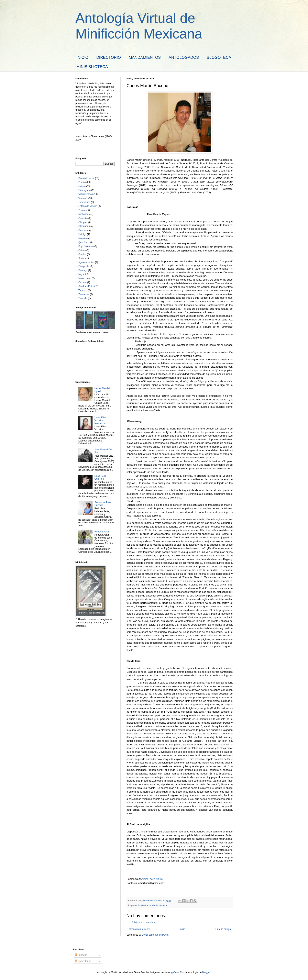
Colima (82, 250)
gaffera (175, 972)
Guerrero (83, 230)
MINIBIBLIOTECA (92, 67)
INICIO (82, 57)
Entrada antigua (223, 929)
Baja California (86, 246)
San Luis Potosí (87, 286)
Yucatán (163, 905)
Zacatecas (84, 294)
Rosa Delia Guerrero (100, 477)
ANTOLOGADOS (184, 57)
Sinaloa (82, 254)
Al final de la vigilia (152, 879)
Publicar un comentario (143, 922)
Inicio (182, 929)
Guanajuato (84, 190)
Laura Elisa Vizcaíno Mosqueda (100, 420)
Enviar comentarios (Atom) (155, 935)
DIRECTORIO (109, 57)
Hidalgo (82, 234)
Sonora (82, 258)
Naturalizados (86, 194)
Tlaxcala (83, 298)
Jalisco (82, 186)
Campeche (84, 266)
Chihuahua (84, 226)
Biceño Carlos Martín (148, 905)
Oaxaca (82, 282)
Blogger (206, 972)
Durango (83, 270)
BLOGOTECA (219, 57)
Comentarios (83, 961)
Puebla (82, 182)
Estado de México (88, 206)
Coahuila (83, 218)
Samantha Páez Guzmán (103, 504)
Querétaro (84, 242)
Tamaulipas (84, 202)
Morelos (83, 238)
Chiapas (83, 222)
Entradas (81, 955)
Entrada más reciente (139, 929)
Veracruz (83, 198)
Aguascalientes (86, 262)
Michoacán (84, 214)
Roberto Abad (102, 532)
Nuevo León (85, 278)
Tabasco (83, 290)
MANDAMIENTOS (145, 57)
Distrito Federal (86, 178)
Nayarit (82, 274)
